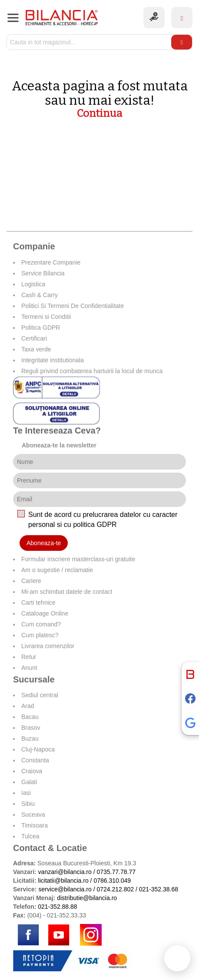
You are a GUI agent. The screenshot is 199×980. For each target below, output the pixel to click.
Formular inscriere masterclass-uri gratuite (78, 559)
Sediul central (40, 695)
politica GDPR (95, 525)
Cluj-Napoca (38, 749)
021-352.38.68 (159, 889)
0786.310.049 (112, 881)
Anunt (29, 668)
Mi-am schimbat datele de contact (67, 592)
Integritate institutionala (53, 360)
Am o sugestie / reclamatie (57, 570)
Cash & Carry (40, 295)
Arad (28, 706)
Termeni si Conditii (46, 317)
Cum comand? (41, 624)
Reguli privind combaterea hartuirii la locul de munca (92, 371)
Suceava (33, 814)
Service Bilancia (43, 273)
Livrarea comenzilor (48, 646)
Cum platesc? (40, 635)
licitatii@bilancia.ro (63, 881)
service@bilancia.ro (65, 889)
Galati (29, 782)
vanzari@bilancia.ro (65, 872)
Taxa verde (36, 349)
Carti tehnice (38, 603)
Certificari (34, 338)
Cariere (31, 581)
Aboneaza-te (44, 543)
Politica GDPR (41, 328)
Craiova (32, 771)
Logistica (33, 284)
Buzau (30, 738)
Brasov (31, 728)
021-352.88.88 (57, 907)
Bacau (30, 717)
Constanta (35, 760)
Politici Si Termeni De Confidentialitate (73, 306)
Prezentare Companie (51, 262)
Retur (29, 657)
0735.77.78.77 (116, 872)
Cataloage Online (45, 613)
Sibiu (28, 804)
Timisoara (35, 825)
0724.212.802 (115, 889)
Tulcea (30, 836)
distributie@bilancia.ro (86, 898)
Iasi (26, 793)
